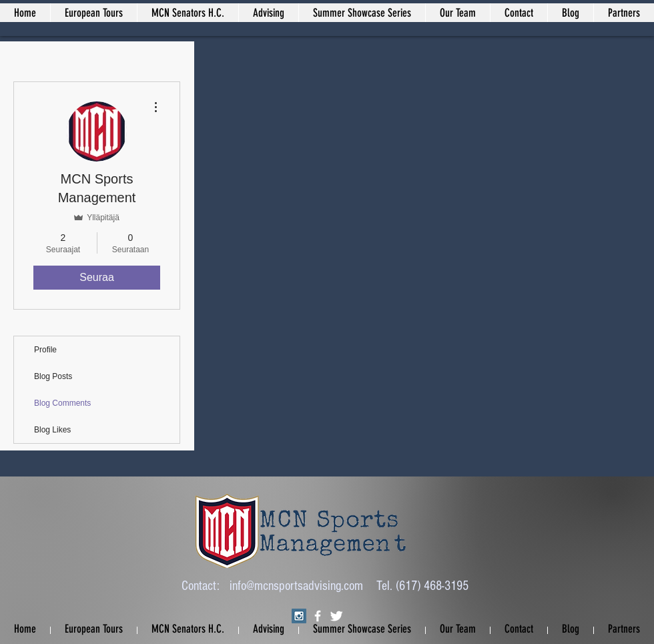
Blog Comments (62, 403)
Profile (45, 350)
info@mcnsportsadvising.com (296, 586)
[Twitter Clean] (336, 616)
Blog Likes (52, 430)
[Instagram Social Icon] (299, 616)
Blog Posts (53, 376)
